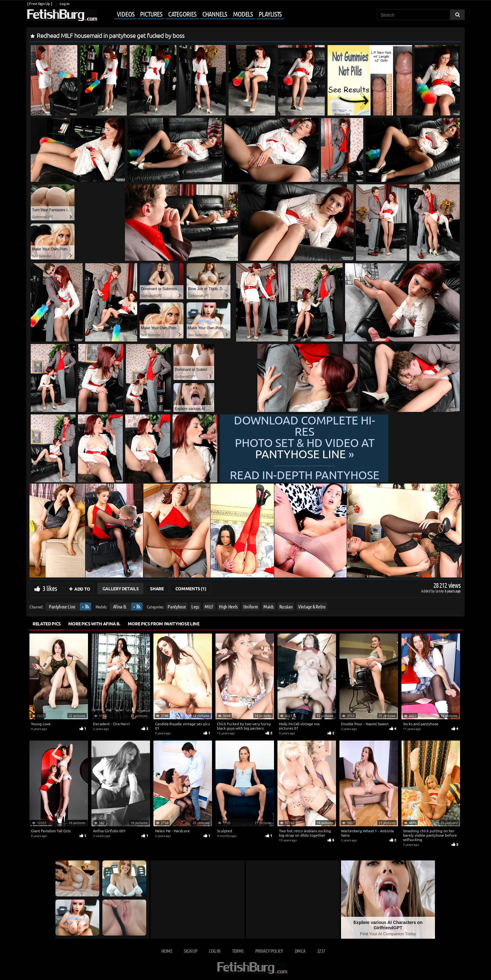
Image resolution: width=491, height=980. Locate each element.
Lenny (440, 591)
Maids (269, 606)
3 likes (50, 588)
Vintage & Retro (312, 606)
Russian (286, 606)
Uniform (251, 606)
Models (243, 14)
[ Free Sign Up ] (40, 4)
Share (157, 588)
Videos (125, 14)
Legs (195, 606)
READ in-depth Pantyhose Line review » (340, 469)
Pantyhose (177, 606)
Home (167, 951)
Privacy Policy (269, 951)
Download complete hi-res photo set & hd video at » (340, 432)
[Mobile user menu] (191, 14)
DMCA (300, 951)
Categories (182, 14)
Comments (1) (191, 588)
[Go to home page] (62, 15)
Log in (64, 4)
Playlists (270, 14)
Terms (238, 951)
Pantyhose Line (62, 606)
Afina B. (120, 606)
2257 (321, 951)
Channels (215, 14)
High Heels (228, 606)
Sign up (190, 951)
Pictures (151, 14)
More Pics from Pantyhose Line (164, 623)
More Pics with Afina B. (94, 623)
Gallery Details (121, 588)
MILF (209, 606)
